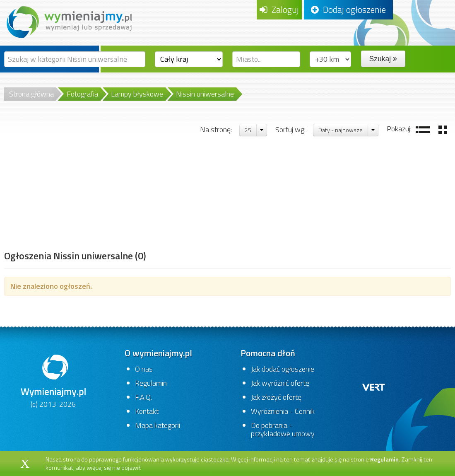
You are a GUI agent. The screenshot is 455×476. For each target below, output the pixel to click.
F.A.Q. (143, 397)
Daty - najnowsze (341, 130)
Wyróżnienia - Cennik (283, 411)
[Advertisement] (75, 185)
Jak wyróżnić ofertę (280, 383)
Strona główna (31, 94)
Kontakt (147, 411)
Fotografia (82, 94)
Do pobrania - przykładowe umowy (283, 429)
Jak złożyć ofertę (276, 397)
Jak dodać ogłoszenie (283, 369)
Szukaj (383, 59)
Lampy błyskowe (137, 94)
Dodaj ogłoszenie (348, 10)
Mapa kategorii (158, 425)
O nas (144, 369)
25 (248, 130)
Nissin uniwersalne (205, 94)
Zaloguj (279, 10)
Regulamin (151, 383)
